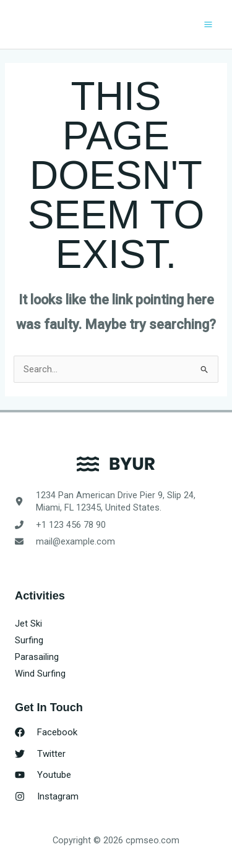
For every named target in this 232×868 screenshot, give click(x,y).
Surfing (29, 640)
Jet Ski (28, 624)
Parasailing (37, 657)
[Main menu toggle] (208, 24)
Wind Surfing (40, 674)
